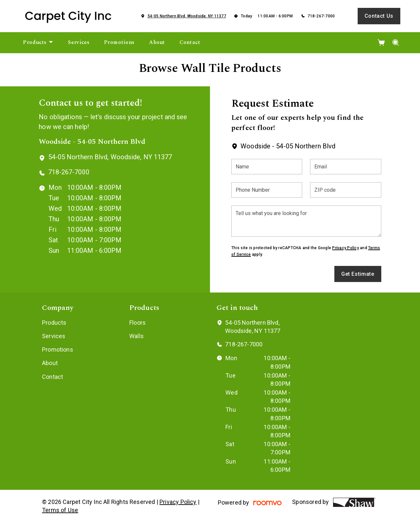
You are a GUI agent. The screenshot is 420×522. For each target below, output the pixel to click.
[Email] (346, 167)
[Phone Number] (267, 190)
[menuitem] (38, 43)
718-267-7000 (321, 16)
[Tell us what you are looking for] (306, 221)
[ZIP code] (346, 190)
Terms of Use (60, 510)
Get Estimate (358, 274)
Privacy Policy (345, 248)
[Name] (267, 167)
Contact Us (379, 16)
